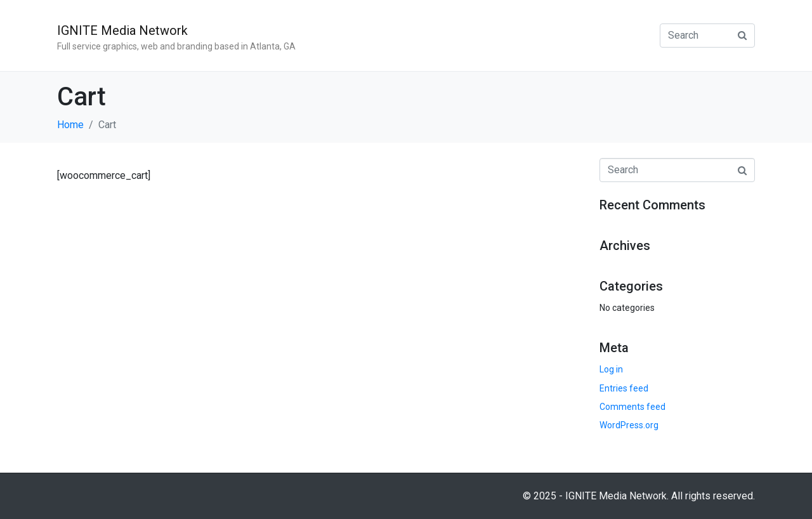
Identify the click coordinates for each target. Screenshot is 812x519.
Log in (611, 369)
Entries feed (624, 388)
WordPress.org (629, 425)
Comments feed (632, 407)
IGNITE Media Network (122, 30)
